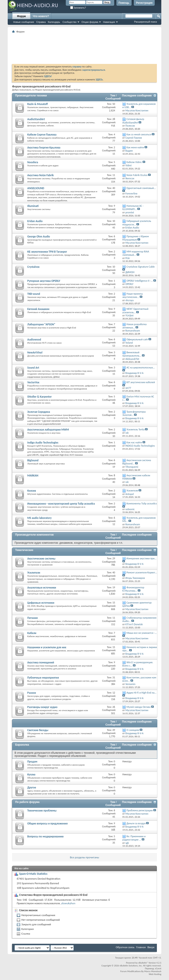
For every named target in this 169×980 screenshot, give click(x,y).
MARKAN (33, 476)
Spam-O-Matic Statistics (33, 874)
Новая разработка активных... (134, 326)
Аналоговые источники (42, 588)
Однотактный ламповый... (141, 188)
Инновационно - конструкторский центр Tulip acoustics (61, 504)
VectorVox (33, 382)
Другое (32, 787)
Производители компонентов (34, 535)
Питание (33, 618)
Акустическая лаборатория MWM (48, 430)
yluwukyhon (68, 903)
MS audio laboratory (39, 518)
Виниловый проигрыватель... (132, 354)
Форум (21, 16)
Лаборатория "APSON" (41, 324)
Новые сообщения (24, 22)
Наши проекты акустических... (133, 295)
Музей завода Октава (139, 707)
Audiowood (34, 340)
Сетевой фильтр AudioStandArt (133, 121)
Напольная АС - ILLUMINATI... (133, 207)
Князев (32, 491)
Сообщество (70, 22)
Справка (41, 22)
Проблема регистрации (140, 810)
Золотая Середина (39, 412)
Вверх (151, 947)
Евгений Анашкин (38, 309)
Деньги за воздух (136, 823)
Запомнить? (78, 8)
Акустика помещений (41, 662)
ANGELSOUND (36, 188)
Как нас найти (134, 442)
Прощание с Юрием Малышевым (136, 238)
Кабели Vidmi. (134, 162)
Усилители (132, 491)
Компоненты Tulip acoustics (142, 504)
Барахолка (22, 745)
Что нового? (41, 16)
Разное (32, 693)
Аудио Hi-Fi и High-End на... (141, 693)
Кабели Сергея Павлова (42, 135)
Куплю (31, 774)
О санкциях (133, 730)
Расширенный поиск (145, 22)
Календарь (54, 22)
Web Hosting (155, 974)
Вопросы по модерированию (45, 836)
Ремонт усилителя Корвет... (142, 572)
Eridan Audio (35, 221)
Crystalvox (33, 267)
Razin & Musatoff (38, 104)
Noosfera (33, 162)
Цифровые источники (41, 603)
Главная (141, 947)
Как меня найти (135, 147)
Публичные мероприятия (43, 678)
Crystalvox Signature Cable (141, 267)
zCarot (158, 968)
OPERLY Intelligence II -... (140, 281)
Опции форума (90, 22)
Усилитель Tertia (136, 429)
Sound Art (33, 368)
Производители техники (31, 96)
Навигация (109, 22)
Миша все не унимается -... (142, 633)
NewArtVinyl (35, 352)
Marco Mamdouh (153, 971)
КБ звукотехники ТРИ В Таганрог (47, 252)
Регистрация (144, 3)
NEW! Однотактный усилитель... (135, 311)
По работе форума (27, 802)
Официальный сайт (137, 339)
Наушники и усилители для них (47, 647)
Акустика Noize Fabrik (40, 175)
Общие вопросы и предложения (47, 823)
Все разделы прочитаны (84, 857)
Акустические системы (41, 559)
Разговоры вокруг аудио (42, 707)
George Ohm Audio (39, 236)
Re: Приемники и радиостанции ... (134, 838)
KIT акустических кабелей (141, 382)
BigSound (33, 460)
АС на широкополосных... (141, 368)
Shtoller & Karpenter (39, 397)
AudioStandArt (36, 119)
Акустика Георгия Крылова (44, 148)
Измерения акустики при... (141, 558)
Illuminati (33, 206)
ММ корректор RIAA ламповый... (136, 253)
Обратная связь (125, 947)
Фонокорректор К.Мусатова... (133, 589)
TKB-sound (34, 294)
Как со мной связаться (139, 134)
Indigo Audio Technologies (43, 443)
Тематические (24, 550)
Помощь (124, 3)
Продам (32, 762)
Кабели (32, 633)
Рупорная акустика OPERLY (44, 281)
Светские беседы (38, 730)
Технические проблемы (42, 811)
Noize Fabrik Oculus (137, 175)
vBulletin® (143, 963)
